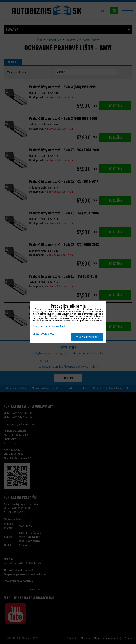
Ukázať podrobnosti (43, 334)
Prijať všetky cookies (87, 337)
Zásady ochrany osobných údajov (51, 326)
